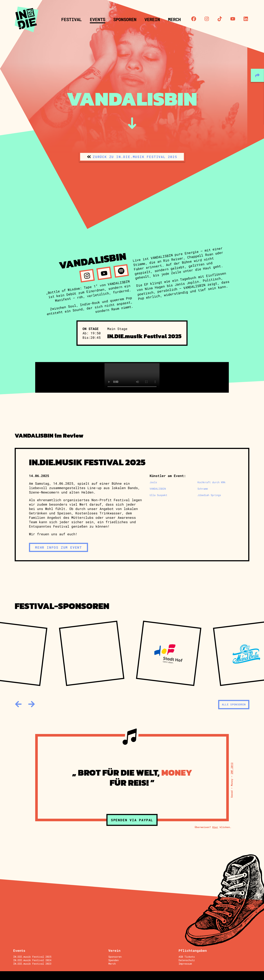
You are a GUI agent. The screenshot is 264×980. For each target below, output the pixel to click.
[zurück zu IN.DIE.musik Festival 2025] (132, 157)
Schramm (203, 489)
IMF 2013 (232, 768)
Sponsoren (125, 19)
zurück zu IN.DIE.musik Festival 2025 (135, 157)
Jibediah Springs (209, 495)
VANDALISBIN (158, 489)
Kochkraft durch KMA (211, 482)
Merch (174, 19)
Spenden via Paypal (132, 820)
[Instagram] (207, 19)
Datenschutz (187, 960)
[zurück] (18, 704)
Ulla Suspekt (158, 495)
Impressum (185, 964)
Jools (153, 482)
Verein (152, 19)
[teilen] (257, 75)
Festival (71, 19)
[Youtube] (233, 19)
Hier (215, 827)
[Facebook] (194, 19)
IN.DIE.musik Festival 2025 (32, 957)
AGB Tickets (187, 957)
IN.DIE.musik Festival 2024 (32, 960)
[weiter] (32, 704)
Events (98, 19)
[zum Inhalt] (132, 123)
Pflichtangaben (193, 950)
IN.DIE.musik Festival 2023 (32, 964)
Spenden (113, 960)
